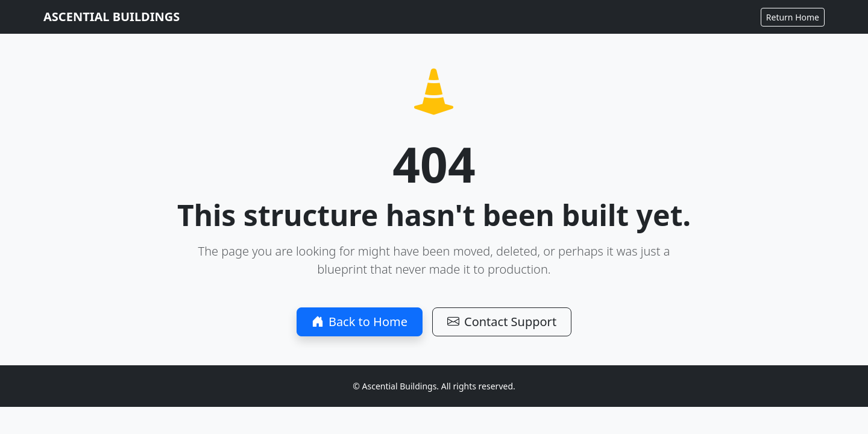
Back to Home (360, 322)
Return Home (793, 17)
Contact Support (502, 322)
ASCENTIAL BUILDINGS (112, 17)
